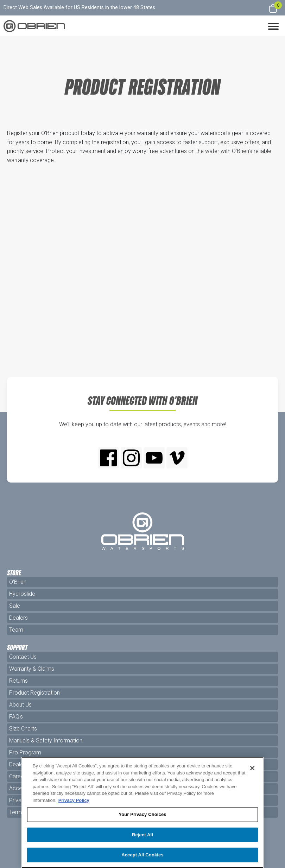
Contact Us (23, 657)
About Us (20, 705)
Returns (18, 681)
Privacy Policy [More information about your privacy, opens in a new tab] (74, 800)
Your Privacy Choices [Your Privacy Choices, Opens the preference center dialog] (142, 814)
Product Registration (34, 693)
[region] (143, 812)
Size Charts (23, 729)
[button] (273, 26)
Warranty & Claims (32, 669)
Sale (15, 606)
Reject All (142, 835)
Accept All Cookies (142, 855)
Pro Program (25, 752)
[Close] (252, 768)
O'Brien (18, 582)
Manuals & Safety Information (46, 741)
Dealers (18, 618)
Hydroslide (22, 594)
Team (16, 630)
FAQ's (16, 717)
